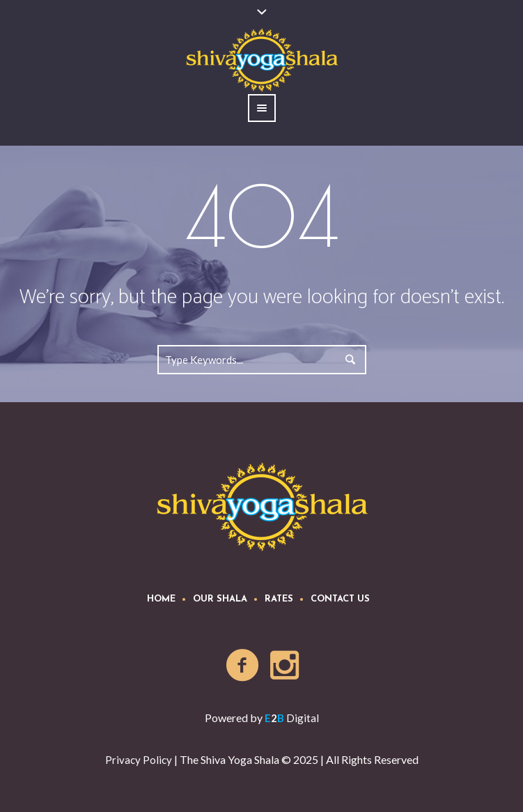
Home (161, 599)
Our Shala (220, 599)
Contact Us (340, 599)
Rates (279, 599)
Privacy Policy (139, 760)
